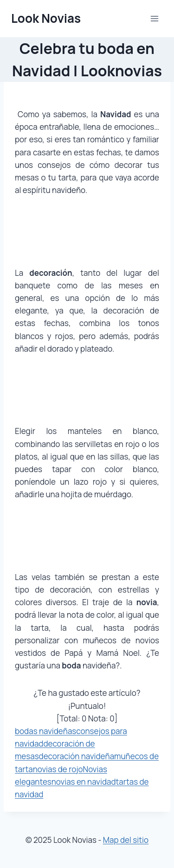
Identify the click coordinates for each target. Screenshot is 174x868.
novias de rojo (58, 769)
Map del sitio (126, 840)
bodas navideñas (45, 731)
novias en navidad (84, 782)
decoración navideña (77, 756)
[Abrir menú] (154, 18)
